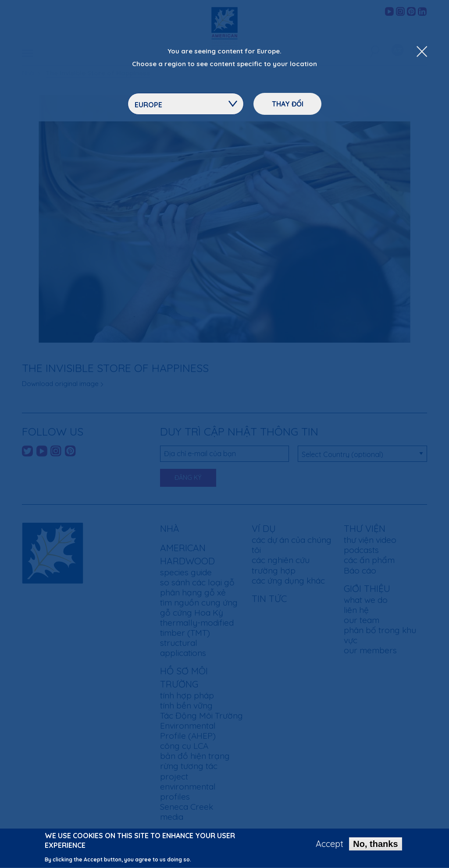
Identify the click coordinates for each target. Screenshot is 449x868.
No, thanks (375, 847)
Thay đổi (288, 104)
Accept (330, 847)
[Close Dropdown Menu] (422, 52)
